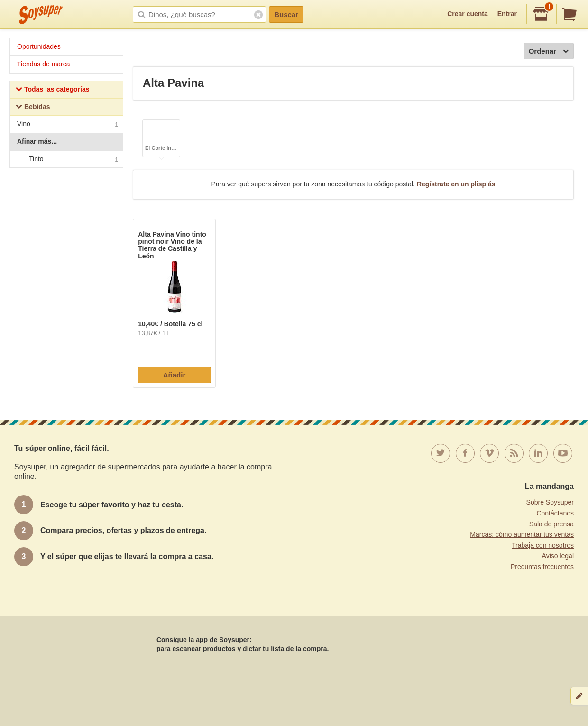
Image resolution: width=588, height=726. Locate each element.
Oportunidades (39, 46)
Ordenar (549, 51)
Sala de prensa (551, 524)
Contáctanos (555, 513)
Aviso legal (558, 556)
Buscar (286, 14)
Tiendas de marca (44, 64)
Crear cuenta (468, 14)
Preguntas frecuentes (542, 567)
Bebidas (33, 108)
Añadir (175, 375)
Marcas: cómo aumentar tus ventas (522, 534)
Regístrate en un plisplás (456, 184)
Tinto (66, 159)
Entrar (507, 14)
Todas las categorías (52, 90)
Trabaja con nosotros (543, 545)
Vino (68, 125)
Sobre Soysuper (550, 502)
